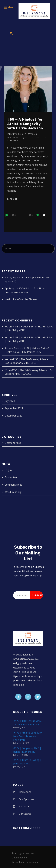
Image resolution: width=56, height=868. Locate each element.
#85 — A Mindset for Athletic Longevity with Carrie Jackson (25, 124)
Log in (8, 470)
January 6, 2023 (15, 134)
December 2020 (13, 416)
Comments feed (13, 485)
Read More (13, 199)
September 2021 (14, 408)
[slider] (23, 215)
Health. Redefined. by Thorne (21, 299)
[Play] (7, 215)
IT (6, 370)
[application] (28, 215)
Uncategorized (13, 443)
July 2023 (10, 401)
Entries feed (11, 477)
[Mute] (38, 215)
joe (25, 137)
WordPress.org (13, 492)
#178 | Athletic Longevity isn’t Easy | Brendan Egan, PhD (27, 736)
